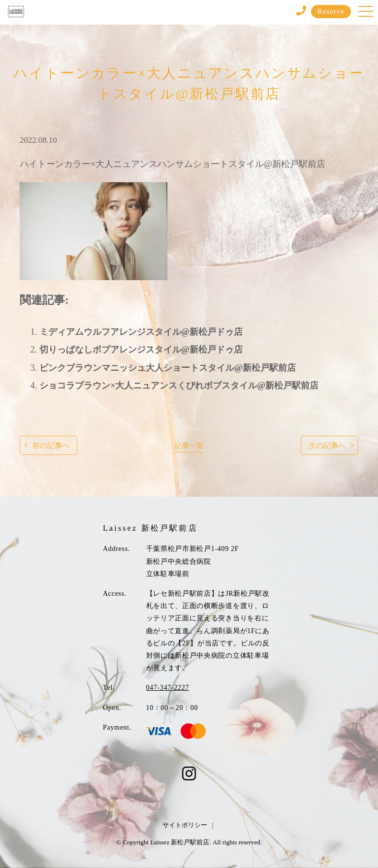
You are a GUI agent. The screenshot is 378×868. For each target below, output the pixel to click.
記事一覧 (189, 445)
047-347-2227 (168, 688)
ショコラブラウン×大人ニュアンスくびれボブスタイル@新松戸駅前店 (179, 386)
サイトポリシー (185, 825)
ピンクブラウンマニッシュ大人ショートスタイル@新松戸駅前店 (168, 368)
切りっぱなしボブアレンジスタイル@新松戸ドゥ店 (141, 350)
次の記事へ (327, 445)
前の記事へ (51, 445)
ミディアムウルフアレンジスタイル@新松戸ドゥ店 (141, 332)
